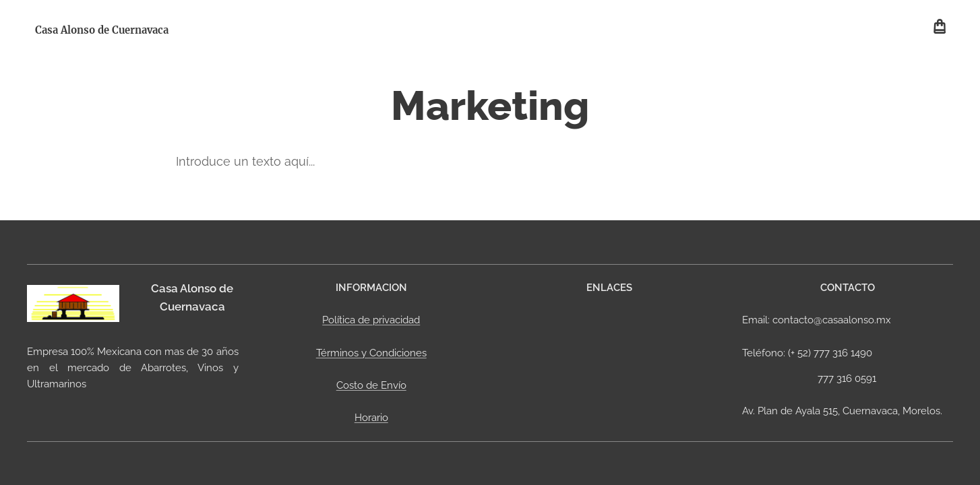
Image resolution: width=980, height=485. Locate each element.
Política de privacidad (371, 320)
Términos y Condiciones (371, 352)
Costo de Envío (371, 385)
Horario (371, 418)
